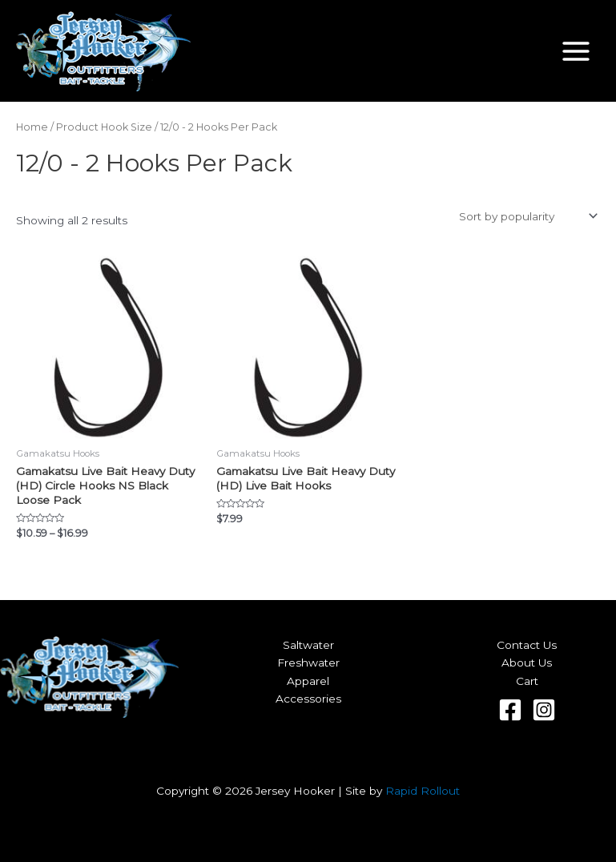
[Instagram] (544, 710)
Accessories (308, 699)
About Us (527, 663)
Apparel (308, 681)
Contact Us (527, 645)
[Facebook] (510, 710)
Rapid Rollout (423, 791)
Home (32, 127)
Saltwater (308, 645)
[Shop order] (527, 216)
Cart (527, 681)
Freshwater (308, 663)
